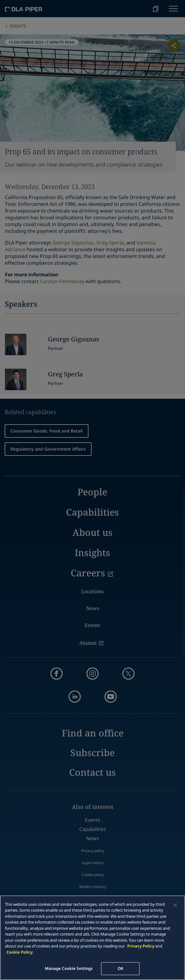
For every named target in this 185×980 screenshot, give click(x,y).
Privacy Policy (141, 946)
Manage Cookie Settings (69, 968)
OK (120, 968)
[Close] (175, 905)
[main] (92, 938)
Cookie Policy (20, 952)
